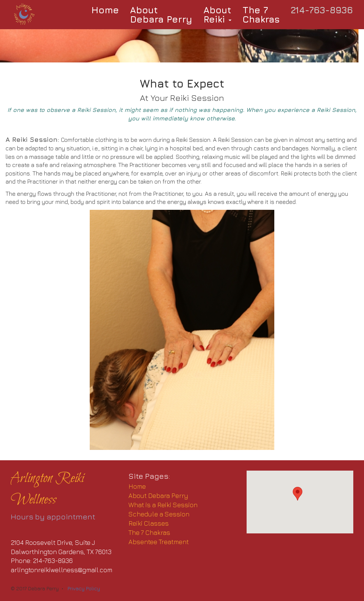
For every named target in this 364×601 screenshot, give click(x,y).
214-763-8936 (322, 10)
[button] (298, 494)
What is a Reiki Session (163, 505)
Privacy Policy (84, 588)
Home (105, 10)
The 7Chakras (261, 14)
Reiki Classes (149, 523)
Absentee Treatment (159, 542)
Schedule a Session (159, 514)
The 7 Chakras (149, 532)
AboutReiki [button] (217, 14)
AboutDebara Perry (161, 14)
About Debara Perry (158, 496)
